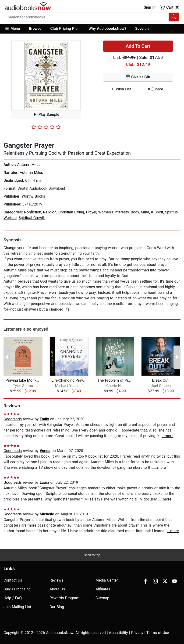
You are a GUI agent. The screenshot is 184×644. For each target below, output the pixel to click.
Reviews (56, 580)
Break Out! (161, 380)
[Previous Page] (7, 357)
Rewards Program (64, 598)
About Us (57, 589)
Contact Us (13, 580)
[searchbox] (87, 17)
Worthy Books (33, 196)
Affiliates (103, 589)
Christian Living (71, 212)
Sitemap (102, 598)
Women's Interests (113, 212)
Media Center (107, 580)
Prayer (91, 212)
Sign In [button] (149, 7)
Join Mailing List (17, 607)
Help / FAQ (13, 598)
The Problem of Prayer (115, 380)
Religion (50, 212)
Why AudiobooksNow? (107, 29)
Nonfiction (33, 212)
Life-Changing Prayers (69, 380)
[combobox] (92, 17)
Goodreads (13, 419)
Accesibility (119, 633)
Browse (35, 29)
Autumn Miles (29, 165)
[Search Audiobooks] (174, 17)
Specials (142, 29)
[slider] (46, 127)
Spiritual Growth (32, 218)
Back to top (92, 555)
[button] (15, 29)
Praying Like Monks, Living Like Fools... (23, 380)
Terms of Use (158, 633)
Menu (12, 28)
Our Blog (57, 607)
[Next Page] (177, 357)
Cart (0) (170, 7)
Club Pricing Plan (65, 29)
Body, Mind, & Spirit (147, 212)
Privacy (137, 633)
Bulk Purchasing (17, 589)
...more (168, 436)
